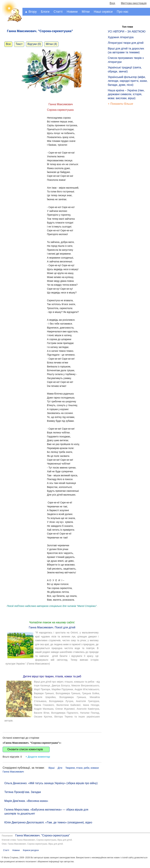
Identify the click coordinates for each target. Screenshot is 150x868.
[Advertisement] (124, 165)
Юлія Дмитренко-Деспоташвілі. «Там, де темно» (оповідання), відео (48, 822)
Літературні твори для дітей (126, 43)
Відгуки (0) (34, 44)
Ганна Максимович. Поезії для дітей (52, 627)
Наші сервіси (103, 12)
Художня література (121, 37)
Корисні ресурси (31, 850)
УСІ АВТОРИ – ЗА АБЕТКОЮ (127, 32)
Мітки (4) (51, 44)
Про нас (123, 12)
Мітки (86, 12)
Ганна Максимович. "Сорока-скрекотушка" (43, 835)
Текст (19, 44)
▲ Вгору (31, 12)
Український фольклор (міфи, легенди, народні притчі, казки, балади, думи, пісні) (128, 81)
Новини (72, 12)
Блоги (45, 12)
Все (8, 44)
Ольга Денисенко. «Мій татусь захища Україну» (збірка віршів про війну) (51, 783)
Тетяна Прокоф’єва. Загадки (23, 792)
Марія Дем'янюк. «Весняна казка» (26, 801)
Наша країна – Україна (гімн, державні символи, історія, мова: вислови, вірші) (126, 94)
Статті (58, 12)
